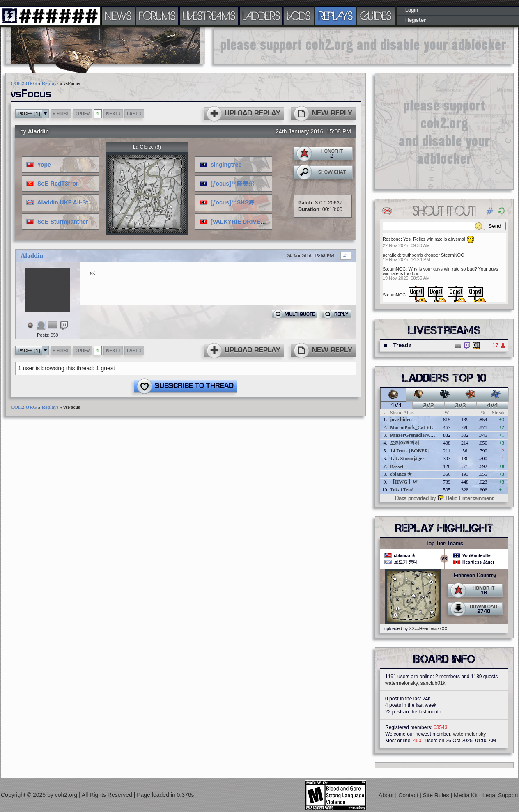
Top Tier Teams (444, 544)
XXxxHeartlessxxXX (428, 628)
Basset (397, 466)
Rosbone (392, 239)
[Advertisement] (364, 45)
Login (412, 10)
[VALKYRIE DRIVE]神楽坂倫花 (251, 222)
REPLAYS (336, 16)
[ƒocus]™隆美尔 (232, 184)
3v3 (460, 406)
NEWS (118, 16)
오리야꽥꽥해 (405, 443)
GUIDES (376, 16)
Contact (409, 795)
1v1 (396, 406)
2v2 (428, 406)
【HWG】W (404, 482)
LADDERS (261, 16)
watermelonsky (401, 683)
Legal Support (500, 795)
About (387, 795)
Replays (50, 83)
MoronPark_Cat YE (411, 427)
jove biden (401, 420)
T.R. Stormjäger (407, 459)
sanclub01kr (434, 683)
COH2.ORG (24, 83)
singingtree (226, 165)
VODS (299, 16)
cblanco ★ (401, 474)
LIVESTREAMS (209, 16)
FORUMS (157, 16)
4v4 (493, 406)
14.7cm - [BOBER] (410, 451)
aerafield (391, 255)
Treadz (402, 345)
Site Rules (437, 795)
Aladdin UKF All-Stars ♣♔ (72, 202)
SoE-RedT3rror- (59, 184)
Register (416, 20)
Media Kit (466, 795)
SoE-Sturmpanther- (64, 222)
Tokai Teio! (402, 490)
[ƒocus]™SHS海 (233, 202)
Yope (44, 165)
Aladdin (38, 131)
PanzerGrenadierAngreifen (419, 435)
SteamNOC (394, 269)
